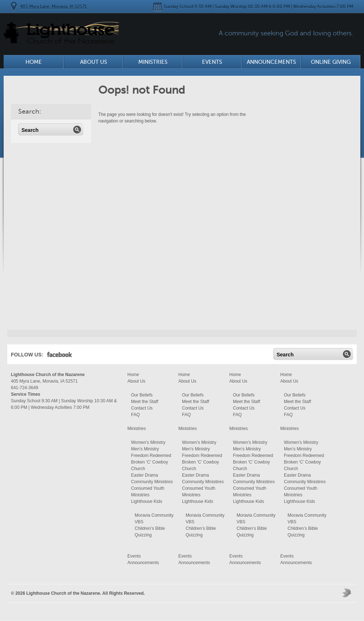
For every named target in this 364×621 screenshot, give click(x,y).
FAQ (135, 415)
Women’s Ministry (148, 442)
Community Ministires (152, 482)
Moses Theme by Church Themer (348, 592)
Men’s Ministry (145, 449)
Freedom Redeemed (151, 456)
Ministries (153, 62)
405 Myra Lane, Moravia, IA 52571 (53, 7)
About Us (94, 62)
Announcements (271, 62)
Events (212, 62)
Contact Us (142, 408)
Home (34, 62)
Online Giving (331, 62)
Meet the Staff (145, 402)
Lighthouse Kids (147, 501)
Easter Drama (145, 475)
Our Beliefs (142, 395)
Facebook (60, 356)
